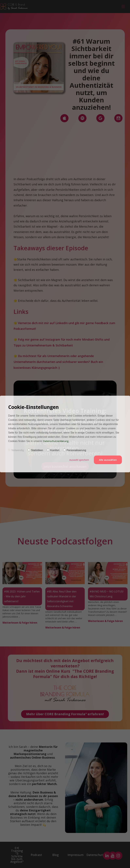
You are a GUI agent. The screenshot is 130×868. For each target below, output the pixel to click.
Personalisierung (75, 450)
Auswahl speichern (79, 460)
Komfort (53, 450)
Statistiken (35, 450)
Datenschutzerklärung (57, 441)
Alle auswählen (108, 460)
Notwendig (16, 450)
